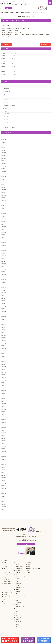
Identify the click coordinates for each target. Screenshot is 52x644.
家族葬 (5, 594)
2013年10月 (4, 472)
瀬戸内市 (4, 563)
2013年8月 (3, 478)
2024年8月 (3, 166)
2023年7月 (3, 185)
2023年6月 (3, 187)
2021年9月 (3, 243)
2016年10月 (4, 388)
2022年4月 (3, 224)
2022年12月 (4, 203)
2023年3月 (3, 195)
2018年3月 (3, 346)
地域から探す (4, 561)
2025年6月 (3, 155)
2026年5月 (3, 137)
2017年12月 (4, 354)
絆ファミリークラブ (8, 603)
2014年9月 (3, 449)
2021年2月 (3, 261)
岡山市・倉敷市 (17, 563)
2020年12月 (4, 266)
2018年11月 (4, 330)
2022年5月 (3, 222)
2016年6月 (3, 396)
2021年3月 (3, 258)
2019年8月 (3, 306)
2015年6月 (3, 425)
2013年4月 (3, 486)
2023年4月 (3, 192)
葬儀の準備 (8, 100)
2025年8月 (3, 150)
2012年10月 (4, 502)
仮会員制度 (28, 563)
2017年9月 (3, 362)
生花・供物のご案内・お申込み (33, 568)
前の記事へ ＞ (45, 45)
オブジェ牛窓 (7, 582)
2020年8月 (3, 277)
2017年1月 (3, 380)
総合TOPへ (8, 8)
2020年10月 (4, 272)
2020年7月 (3, 280)
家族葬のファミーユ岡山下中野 (20, 573)
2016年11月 (4, 385)
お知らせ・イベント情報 (10, 105)
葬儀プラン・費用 (8, 591)
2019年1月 (3, 325)
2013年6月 (3, 480)
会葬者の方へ (29, 570)
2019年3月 (3, 319)
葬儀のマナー (9, 97)
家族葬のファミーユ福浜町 (20, 588)
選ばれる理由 (7, 589)
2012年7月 (3, 509)
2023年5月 (3, 190)
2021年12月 (4, 235)
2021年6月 (3, 251)
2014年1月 (3, 465)
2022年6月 (3, 219)
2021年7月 (3, 248)
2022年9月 (3, 211)
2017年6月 (3, 367)
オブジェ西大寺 (7, 584)
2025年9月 (3, 148)
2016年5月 (3, 399)
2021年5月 (3, 253)
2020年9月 (3, 274)
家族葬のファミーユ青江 (20, 592)
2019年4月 (3, 317)
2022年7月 (3, 216)
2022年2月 (3, 229)
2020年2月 (3, 290)
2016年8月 (3, 393)
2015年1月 (3, 438)
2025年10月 (4, 145)
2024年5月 (3, 169)
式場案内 (6, 565)
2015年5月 (3, 428)
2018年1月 (3, 351)
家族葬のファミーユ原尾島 (20, 577)
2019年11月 (4, 298)
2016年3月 (3, 404)
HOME (26, 544)
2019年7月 (3, 309)
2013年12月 (4, 467)
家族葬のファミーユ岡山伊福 (20, 569)
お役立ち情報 (7, 91)
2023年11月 (4, 182)
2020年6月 (3, 282)
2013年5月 (3, 483)
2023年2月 (3, 198)
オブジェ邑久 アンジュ (7, 571)
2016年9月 (3, 391)
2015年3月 (3, 433)
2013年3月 (3, 488)
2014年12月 (4, 441)
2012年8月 (3, 507)
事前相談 (28, 567)
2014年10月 (4, 446)
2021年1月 (3, 264)
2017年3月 (3, 375)
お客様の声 (7, 89)
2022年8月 (3, 214)
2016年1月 (3, 409)
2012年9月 (3, 504)
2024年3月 (3, 174)
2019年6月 (3, 311)
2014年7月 (3, 454)
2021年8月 (3, 245)
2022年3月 (3, 227)
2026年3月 (3, 140)
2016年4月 (3, 401)
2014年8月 (3, 451)
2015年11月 (4, 414)
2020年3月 (3, 288)
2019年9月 (3, 303)
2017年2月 (3, 377)
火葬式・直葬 (7, 596)
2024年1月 (3, 177)
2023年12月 (4, 179)
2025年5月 (3, 158)
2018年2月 (3, 348)
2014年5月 (3, 459)
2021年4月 (3, 256)
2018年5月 (3, 343)
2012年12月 (4, 496)
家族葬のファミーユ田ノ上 (20, 607)
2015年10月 (4, 417)
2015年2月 (3, 435)
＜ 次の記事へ (7, 45)
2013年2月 (3, 491)
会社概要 (28, 572)
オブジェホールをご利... (9, 53)
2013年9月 (3, 475)
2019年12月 (4, 295)
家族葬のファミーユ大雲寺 (20, 596)
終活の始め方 (9, 94)
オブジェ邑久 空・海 (6, 579)
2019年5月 (3, 314)
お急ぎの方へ (7, 601)
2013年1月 (3, 494)
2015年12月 (4, 412)
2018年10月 (4, 332)
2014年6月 (3, 457)
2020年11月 (4, 269)
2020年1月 (3, 293)
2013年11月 (4, 470)
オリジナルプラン (8, 593)
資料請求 (28, 565)
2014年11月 (4, 443)
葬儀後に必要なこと (10, 103)
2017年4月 (3, 372)
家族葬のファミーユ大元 (20, 604)
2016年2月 (3, 406)
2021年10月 (4, 240)
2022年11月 (4, 206)
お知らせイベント (8, 587)
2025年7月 (3, 153)
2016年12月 (4, 383)
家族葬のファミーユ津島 (20, 600)
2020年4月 (3, 285)
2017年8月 (3, 364)
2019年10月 (4, 301)
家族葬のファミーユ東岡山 (20, 581)
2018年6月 (3, 340)
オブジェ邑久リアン (6, 567)
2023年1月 (3, 200)
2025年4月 (3, 161)
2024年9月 (3, 163)
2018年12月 (4, 327)
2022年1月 (3, 232)
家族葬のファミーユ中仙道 (20, 585)
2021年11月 (4, 237)
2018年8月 (3, 338)
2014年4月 (3, 462)
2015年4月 (3, 430)
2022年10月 (4, 208)
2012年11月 (4, 499)
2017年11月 (4, 356)
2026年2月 (3, 142)
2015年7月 (3, 422)
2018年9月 (3, 335)
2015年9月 (3, 420)
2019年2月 (3, 322)
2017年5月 (3, 369)
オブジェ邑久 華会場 (6, 575)
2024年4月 (3, 171)
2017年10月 (4, 359)
